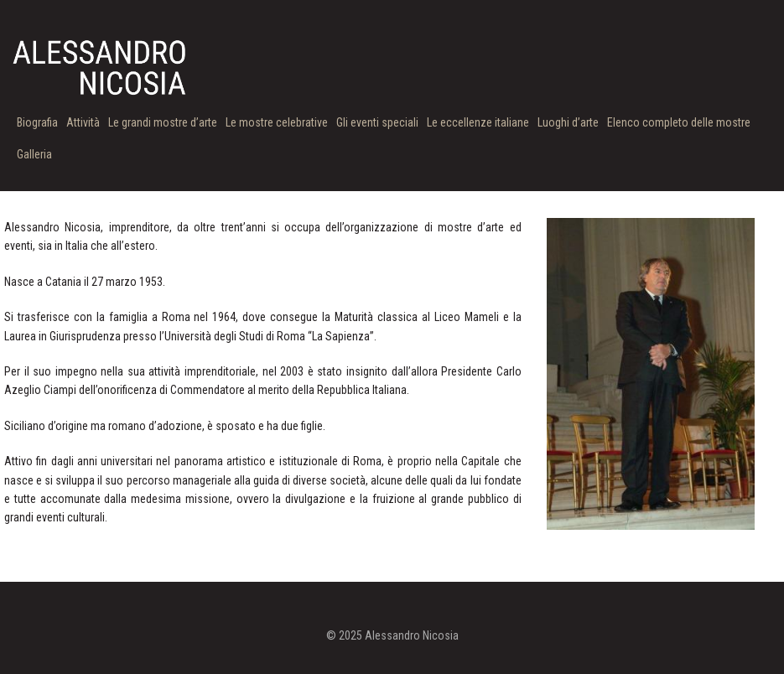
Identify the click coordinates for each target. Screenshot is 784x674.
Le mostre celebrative (277, 122)
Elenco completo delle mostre (679, 122)
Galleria (34, 154)
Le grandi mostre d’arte (163, 122)
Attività (83, 122)
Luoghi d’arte (568, 122)
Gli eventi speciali (377, 122)
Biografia (37, 122)
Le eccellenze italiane (478, 122)
